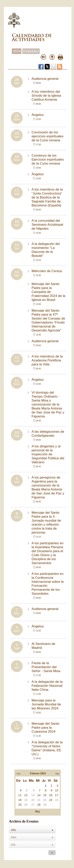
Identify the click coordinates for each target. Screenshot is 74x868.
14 (39, 795)
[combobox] (32, 830)
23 (51, 800)
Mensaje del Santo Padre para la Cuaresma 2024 (45, 728)
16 (51, 795)
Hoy (38, 812)
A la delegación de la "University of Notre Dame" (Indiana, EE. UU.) (47, 748)
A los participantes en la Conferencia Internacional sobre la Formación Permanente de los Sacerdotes (48, 584)
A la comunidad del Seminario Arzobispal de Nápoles (47, 225)
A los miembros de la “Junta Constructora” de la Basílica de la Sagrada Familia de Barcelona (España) (47, 197)
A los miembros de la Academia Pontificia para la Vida (47, 360)
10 (57, 790)
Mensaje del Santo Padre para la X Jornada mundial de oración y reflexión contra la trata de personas (46, 523)
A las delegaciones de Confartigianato (48, 434)
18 (20, 800)
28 (39, 805)
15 (45, 795)
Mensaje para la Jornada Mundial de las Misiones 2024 (46, 704)
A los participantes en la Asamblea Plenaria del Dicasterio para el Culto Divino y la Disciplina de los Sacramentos (48, 553)
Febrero (31, 51)
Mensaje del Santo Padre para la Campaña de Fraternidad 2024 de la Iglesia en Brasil (48, 292)
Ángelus (38, 115)
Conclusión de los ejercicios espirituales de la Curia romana (48, 136)
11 (20, 795)
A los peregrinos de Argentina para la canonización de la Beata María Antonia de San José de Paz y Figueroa (48, 487)
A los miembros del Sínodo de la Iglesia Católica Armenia (46, 96)
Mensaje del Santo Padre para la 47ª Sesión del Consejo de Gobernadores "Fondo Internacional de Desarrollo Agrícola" (48, 320)
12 (26, 795)
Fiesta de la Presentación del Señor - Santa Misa (46, 667)
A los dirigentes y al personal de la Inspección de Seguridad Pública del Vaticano (48, 454)
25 (20, 805)
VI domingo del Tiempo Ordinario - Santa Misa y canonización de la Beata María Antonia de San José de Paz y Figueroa (48, 404)
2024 (17, 51)
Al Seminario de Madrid (43, 646)
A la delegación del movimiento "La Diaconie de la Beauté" (46, 250)
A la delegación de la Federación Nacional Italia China (47, 686)
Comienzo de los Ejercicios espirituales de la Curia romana (48, 159)
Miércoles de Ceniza (47, 271)
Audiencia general (45, 79)
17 (57, 795)
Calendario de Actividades (32, 37)
